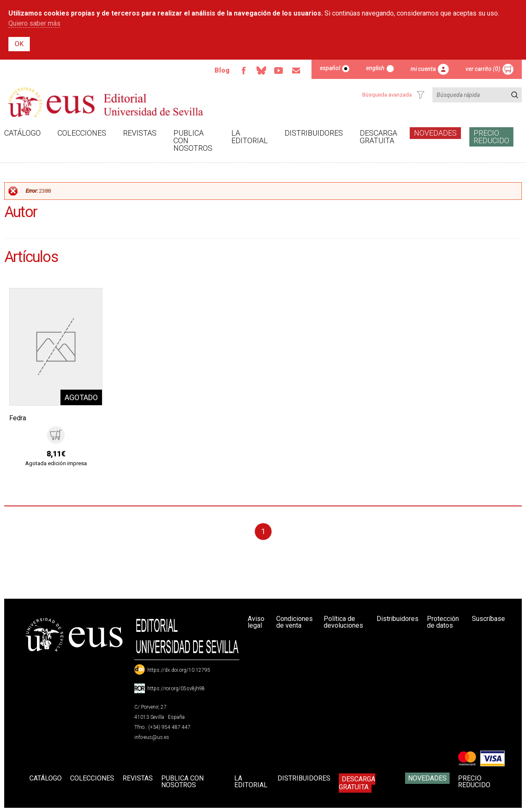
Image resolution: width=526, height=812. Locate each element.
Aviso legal (256, 622)
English (375, 68)
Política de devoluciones (343, 622)
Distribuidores (314, 133)
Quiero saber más (34, 23)
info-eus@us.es (152, 737)
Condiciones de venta (294, 622)
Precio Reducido (491, 137)
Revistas (140, 133)
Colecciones (82, 133)
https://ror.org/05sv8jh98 (176, 689)
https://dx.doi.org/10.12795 (179, 670)
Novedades (435, 133)
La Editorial (250, 137)
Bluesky (261, 71)
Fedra (18, 418)
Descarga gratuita (378, 137)
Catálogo (22, 133)
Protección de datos (443, 622)
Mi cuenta (423, 69)
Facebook (243, 71)
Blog (222, 70)
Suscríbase (488, 619)
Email (296, 71)
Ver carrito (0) (483, 69)
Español (330, 68)
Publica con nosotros (193, 140)
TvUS (279, 71)
